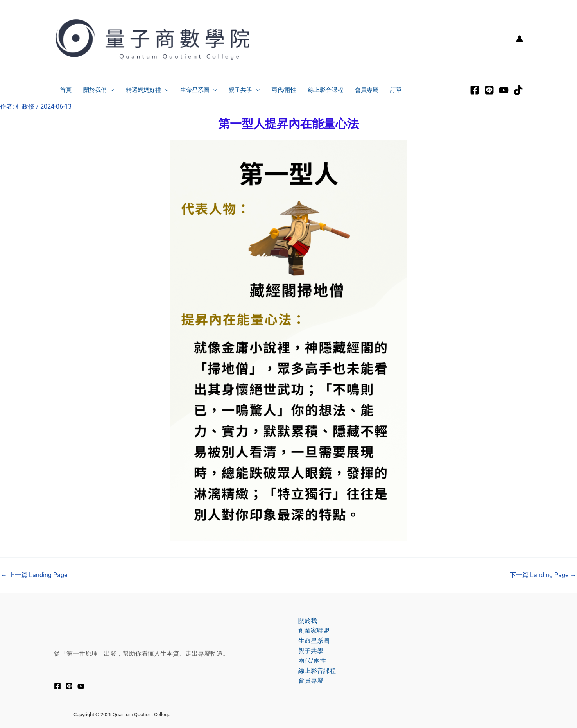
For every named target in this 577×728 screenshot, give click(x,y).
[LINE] (489, 90)
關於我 (308, 621)
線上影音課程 (326, 90)
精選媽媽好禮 (147, 90)
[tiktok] (518, 90)
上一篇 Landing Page (34, 575)
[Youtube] (504, 90)
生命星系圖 (199, 90)
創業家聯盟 (314, 630)
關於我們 (99, 90)
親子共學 (244, 90)
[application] (110, 90)
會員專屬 (367, 90)
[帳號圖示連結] (520, 39)
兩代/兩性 (284, 90)
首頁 (66, 90)
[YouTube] (81, 686)
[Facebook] (475, 90)
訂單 (396, 90)
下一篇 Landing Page (543, 575)
